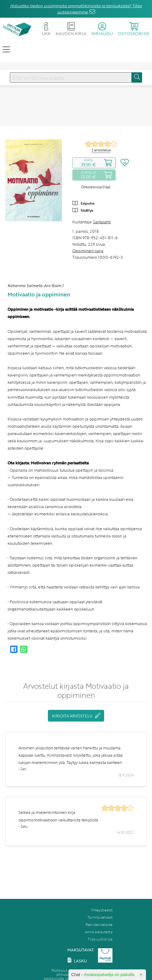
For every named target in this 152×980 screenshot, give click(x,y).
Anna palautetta (99, 932)
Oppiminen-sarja (88, 251)
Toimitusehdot (100, 917)
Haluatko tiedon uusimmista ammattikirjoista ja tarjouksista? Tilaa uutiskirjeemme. (76, 9)
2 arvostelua (101, 150)
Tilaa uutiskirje (100, 939)
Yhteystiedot (102, 910)
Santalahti (102, 222)
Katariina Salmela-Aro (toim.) (35, 285)
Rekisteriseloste (99, 924)
